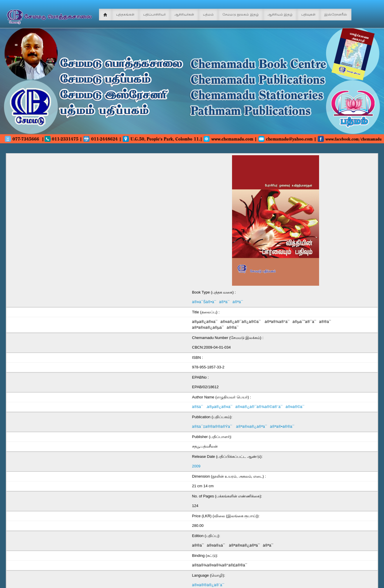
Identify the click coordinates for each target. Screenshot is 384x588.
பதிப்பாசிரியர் (154, 15)
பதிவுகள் (308, 15)
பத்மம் (208, 15)
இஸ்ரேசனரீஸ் (336, 15)
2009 (196, 466)
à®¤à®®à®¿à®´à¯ (210, 585)
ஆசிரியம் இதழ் (280, 15)
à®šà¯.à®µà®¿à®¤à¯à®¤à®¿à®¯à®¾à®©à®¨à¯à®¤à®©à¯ (250, 407)
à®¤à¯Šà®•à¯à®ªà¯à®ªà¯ (219, 302)
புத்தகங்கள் (125, 15)
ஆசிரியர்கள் (184, 15)
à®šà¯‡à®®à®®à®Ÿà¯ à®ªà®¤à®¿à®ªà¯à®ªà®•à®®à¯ (245, 427)
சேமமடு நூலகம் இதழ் (241, 15)
